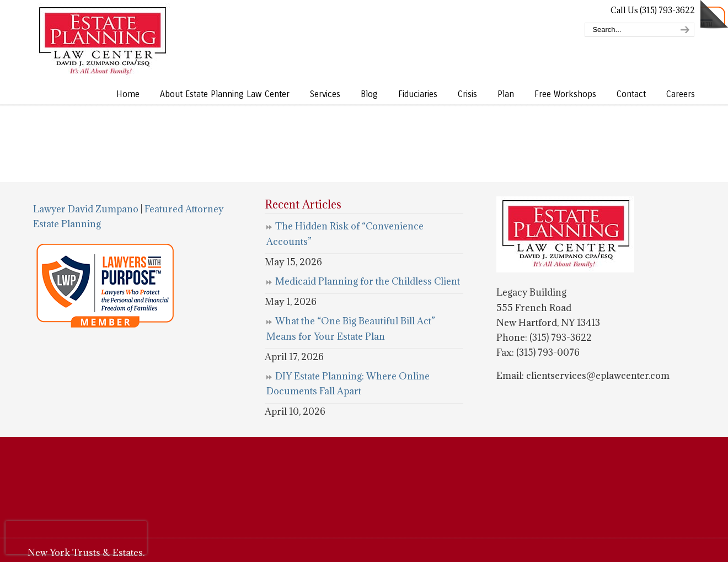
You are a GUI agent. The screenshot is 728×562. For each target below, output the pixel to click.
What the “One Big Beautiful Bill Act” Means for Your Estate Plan (351, 328)
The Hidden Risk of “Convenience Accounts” (345, 234)
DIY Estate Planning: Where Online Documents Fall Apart (348, 384)
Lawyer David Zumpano (86, 209)
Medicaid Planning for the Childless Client (368, 281)
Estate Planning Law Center (102, 41)
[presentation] (76, 538)
